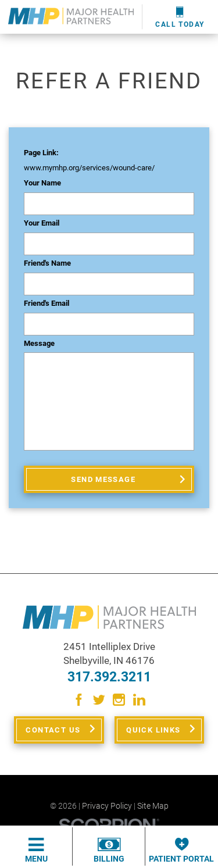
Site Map (153, 806)
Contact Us (53, 730)
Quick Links (153, 730)
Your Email (42, 223)
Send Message (103, 479)
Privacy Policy (107, 806)
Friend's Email (47, 303)
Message (39, 344)
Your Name (42, 183)
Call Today (180, 17)
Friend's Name (47, 263)
